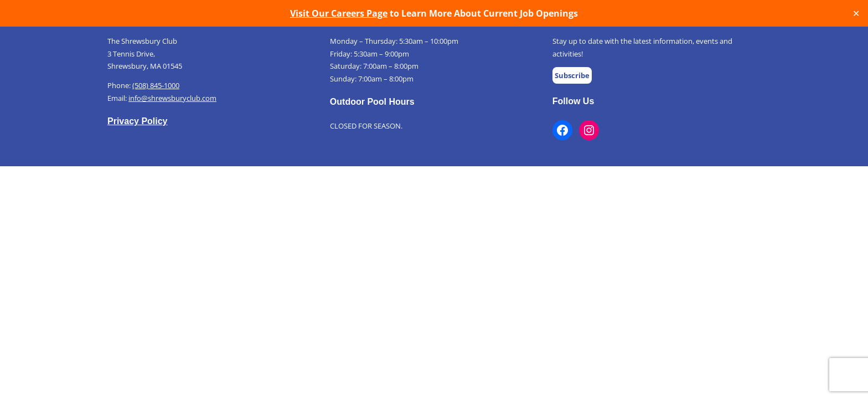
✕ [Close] (856, 14)
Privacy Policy (138, 121)
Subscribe (572, 75)
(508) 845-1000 (156, 85)
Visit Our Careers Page (339, 13)
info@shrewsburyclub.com (172, 98)
